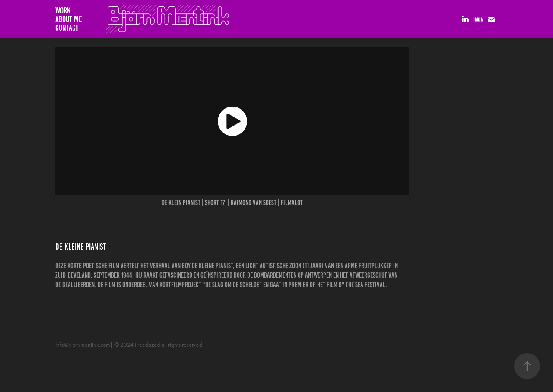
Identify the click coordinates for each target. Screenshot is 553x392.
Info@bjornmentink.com (83, 345)
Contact (67, 28)
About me (68, 19)
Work (63, 11)
